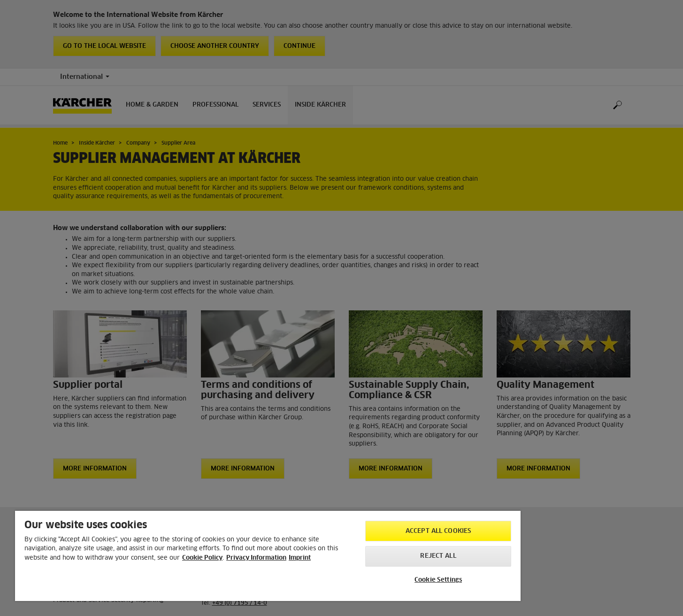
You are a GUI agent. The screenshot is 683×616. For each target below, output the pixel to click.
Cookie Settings (438, 580)
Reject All (438, 556)
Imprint (300, 558)
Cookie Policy (202, 558)
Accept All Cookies (438, 531)
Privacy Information (256, 558)
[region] (268, 556)
